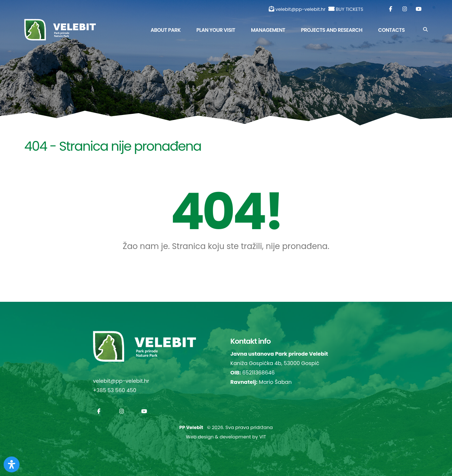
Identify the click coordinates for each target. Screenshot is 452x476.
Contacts (392, 30)
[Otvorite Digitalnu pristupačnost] (12, 464)
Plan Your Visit (216, 30)
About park (165, 30)
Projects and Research (332, 30)
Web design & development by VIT (226, 437)
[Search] (425, 30)
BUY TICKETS (349, 9)
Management (268, 30)
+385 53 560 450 (115, 390)
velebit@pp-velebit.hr (300, 9)
